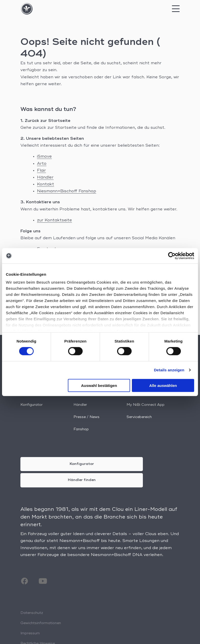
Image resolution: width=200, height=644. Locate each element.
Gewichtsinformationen (41, 623)
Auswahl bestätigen (99, 386)
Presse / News (86, 417)
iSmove (44, 157)
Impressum (30, 633)
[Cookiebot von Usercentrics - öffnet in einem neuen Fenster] (172, 256)
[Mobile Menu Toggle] (176, 10)
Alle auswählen (163, 386)
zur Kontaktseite (54, 220)
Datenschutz (32, 613)
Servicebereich (139, 417)
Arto (42, 164)
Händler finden (82, 480)
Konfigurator (32, 405)
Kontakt (46, 184)
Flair (41, 171)
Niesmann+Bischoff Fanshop (67, 191)
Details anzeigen (169, 370)
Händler (45, 178)
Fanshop (81, 429)
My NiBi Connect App (146, 405)
